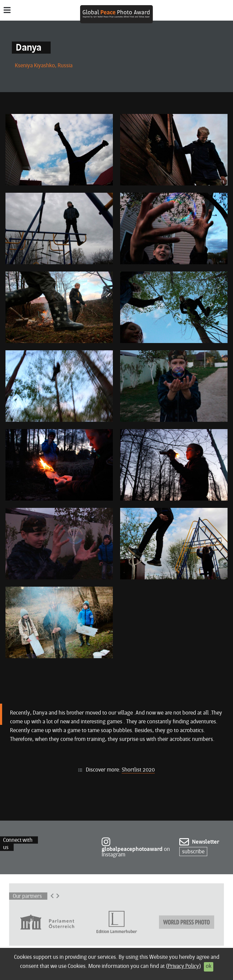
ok (209, 967)
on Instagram (136, 849)
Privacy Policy (183, 967)
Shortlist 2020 (138, 770)
